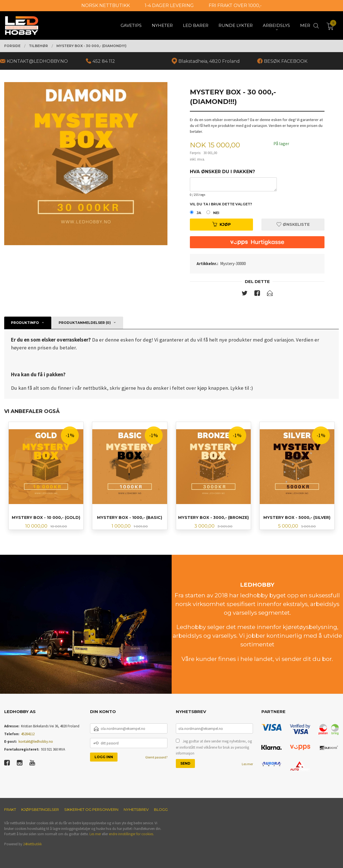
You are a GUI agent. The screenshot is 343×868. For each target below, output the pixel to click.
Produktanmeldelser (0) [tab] (85, 323)
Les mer (247, 764)
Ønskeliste (293, 224)
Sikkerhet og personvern (91, 809)
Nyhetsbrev (136, 809)
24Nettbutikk (32, 844)
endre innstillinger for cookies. (131, 834)
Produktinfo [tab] (25, 323)
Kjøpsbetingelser (40, 809)
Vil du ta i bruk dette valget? (221, 204)
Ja (199, 213)
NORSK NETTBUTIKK (106, 5)
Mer (305, 25)
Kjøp (222, 224)
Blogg (161, 809)
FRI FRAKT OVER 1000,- (235, 5)
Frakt (10, 809)
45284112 (28, 734)
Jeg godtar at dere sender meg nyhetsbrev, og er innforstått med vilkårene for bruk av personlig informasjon (214, 747)
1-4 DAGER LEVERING (169, 5)
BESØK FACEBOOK (286, 61)
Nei (216, 213)
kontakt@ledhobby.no (36, 741)
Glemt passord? (156, 757)
